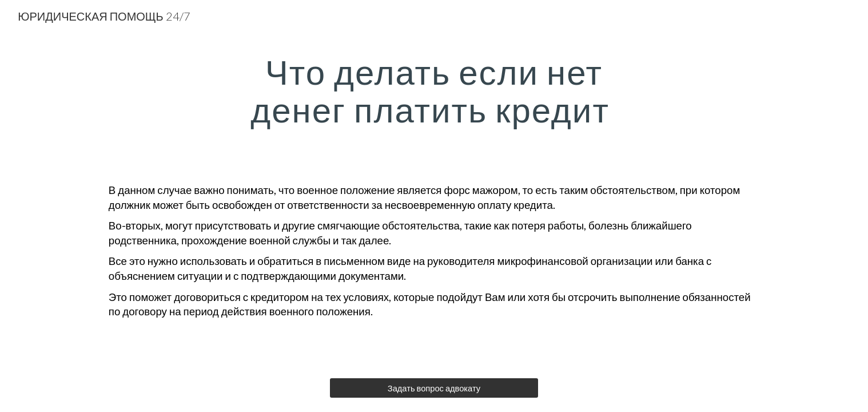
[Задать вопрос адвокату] (434, 388)
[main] (434, 90)
